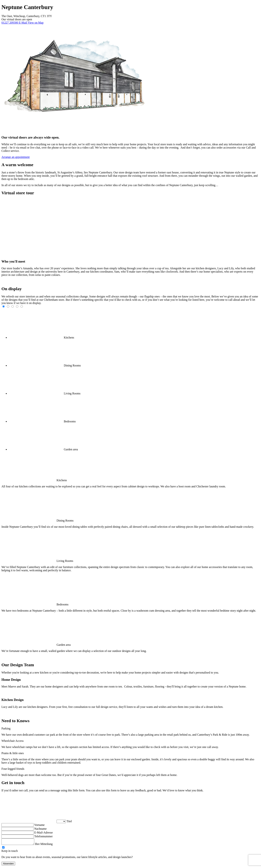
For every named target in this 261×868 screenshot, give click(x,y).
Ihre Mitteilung (47, 845)
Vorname (39, 825)
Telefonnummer (43, 836)
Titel (69, 821)
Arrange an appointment (16, 157)
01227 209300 (10, 23)
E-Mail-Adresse (43, 832)
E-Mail (23, 23)
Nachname (40, 829)
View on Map (36, 23)
